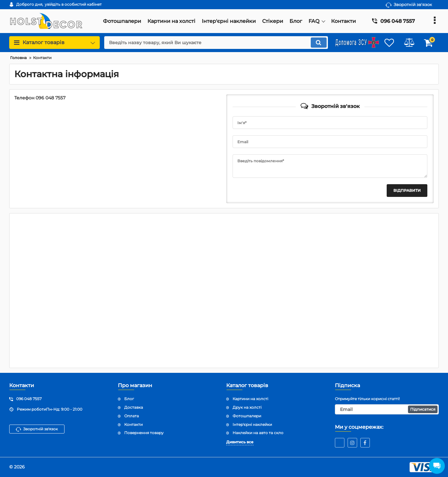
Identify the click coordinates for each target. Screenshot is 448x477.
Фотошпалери (247, 416)
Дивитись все (240, 442)
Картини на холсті (250, 399)
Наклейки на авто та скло (258, 433)
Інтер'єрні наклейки (252, 424)
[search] (212, 43)
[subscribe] (387, 409)
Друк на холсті (247, 407)
